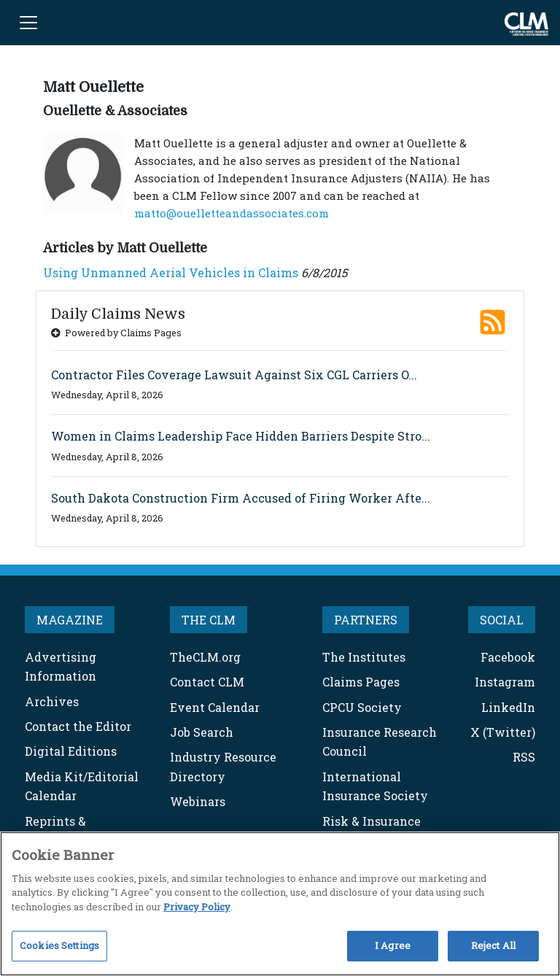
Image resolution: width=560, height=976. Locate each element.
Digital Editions (71, 751)
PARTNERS (366, 620)
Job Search (202, 732)
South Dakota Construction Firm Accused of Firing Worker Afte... (241, 498)
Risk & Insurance (372, 821)
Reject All (493, 945)
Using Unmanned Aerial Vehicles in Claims (171, 272)
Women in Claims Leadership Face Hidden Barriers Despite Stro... (241, 436)
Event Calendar (215, 707)
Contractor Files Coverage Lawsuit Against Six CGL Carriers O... (234, 375)
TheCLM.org (205, 657)
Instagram (505, 682)
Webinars (198, 801)
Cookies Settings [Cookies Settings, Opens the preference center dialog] (59, 945)
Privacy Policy (197, 907)
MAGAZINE (70, 620)
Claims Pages (361, 682)
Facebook (508, 657)
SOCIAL (502, 620)
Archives (52, 701)
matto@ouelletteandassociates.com (232, 213)
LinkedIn (508, 707)
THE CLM (209, 620)
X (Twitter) (503, 732)
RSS (524, 757)
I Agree (393, 945)
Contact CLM (207, 682)
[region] (280, 904)
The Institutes (364, 657)
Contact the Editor (78, 726)
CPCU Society (362, 707)
